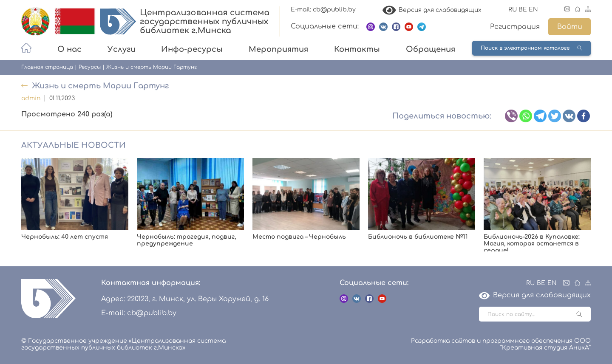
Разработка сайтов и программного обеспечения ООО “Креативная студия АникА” (501, 344)
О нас (69, 49)
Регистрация (515, 27)
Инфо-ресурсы (192, 49)
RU (513, 10)
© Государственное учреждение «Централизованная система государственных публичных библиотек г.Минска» (123, 344)
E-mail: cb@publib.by (323, 10)
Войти (570, 27)
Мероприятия (278, 49)
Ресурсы (90, 67)
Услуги (122, 49)
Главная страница (47, 67)
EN (533, 10)
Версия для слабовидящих (432, 10)
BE (523, 10)
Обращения (431, 49)
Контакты (357, 49)
